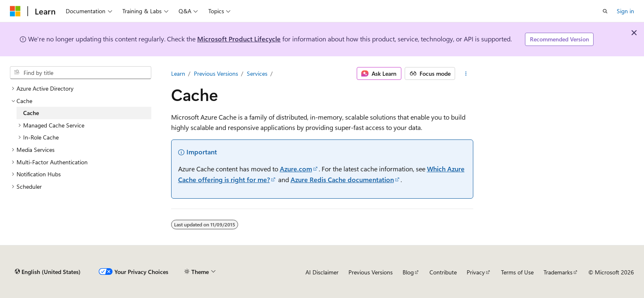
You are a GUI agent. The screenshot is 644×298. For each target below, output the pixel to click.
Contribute (443, 272)
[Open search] (605, 11)
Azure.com (296, 169)
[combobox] (81, 73)
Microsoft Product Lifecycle (239, 39)
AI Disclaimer (322, 272)
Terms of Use (517, 272)
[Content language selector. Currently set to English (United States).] (48, 272)
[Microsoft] (15, 11)
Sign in (625, 11)
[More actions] (466, 74)
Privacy (476, 272)
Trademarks (558, 272)
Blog (408, 272)
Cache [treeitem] (31, 113)
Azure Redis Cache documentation (342, 179)
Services (257, 73)
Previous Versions (216, 73)
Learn (178, 73)
